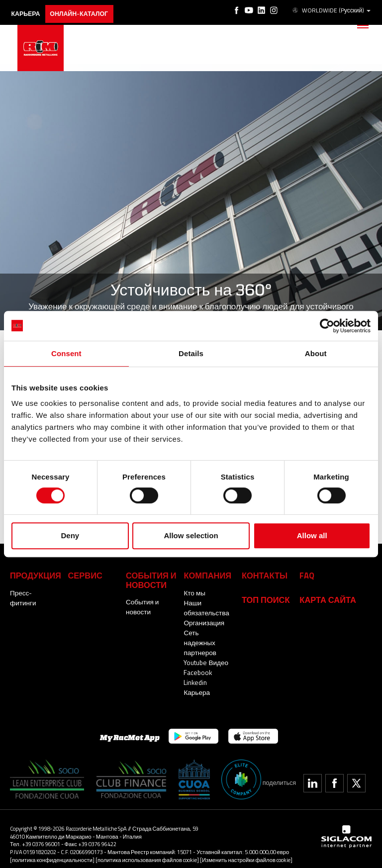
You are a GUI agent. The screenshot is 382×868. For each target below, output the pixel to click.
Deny (70, 535)
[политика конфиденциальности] (52, 849)
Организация (203, 622)
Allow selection (191, 535)
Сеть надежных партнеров (207, 637)
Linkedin (195, 672)
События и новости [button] (149, 579)
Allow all (312, 535)
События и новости (142, 605)
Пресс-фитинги (34, 592)
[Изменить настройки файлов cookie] (246, 849)
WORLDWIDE (332, 9)
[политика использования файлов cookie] (147, 849)
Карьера (196, 681)
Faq (306, 575)
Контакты (263, 575)
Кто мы (194, 592)
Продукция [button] (34, 575)
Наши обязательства (206, 607)
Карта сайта (326, 598)
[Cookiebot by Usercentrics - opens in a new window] (327, 326)
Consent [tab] (66, 353)
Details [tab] (191, 353)
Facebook (197, 662)
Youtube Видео (205, 652)
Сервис (84, 575)
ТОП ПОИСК (264, 598)
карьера (28, 9)
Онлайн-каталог (85, 9)
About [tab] (316, 353)
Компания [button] (206, 575)
